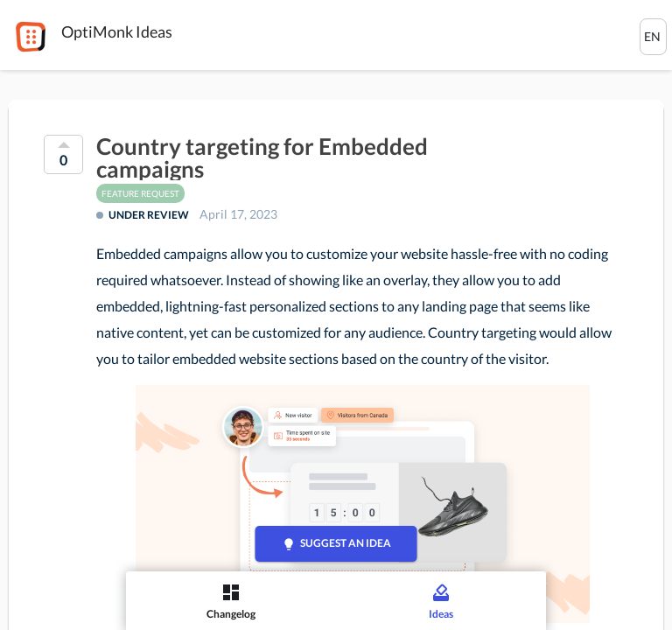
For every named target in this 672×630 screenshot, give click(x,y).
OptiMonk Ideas (117, 31)
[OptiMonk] (31, 37)
